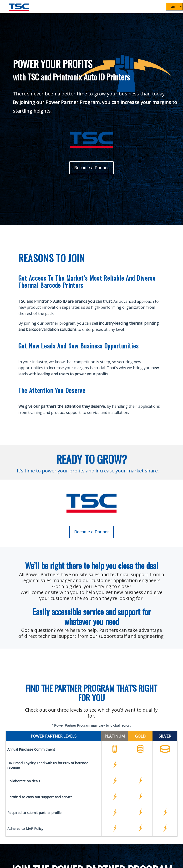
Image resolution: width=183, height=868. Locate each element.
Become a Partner (91, 168)
